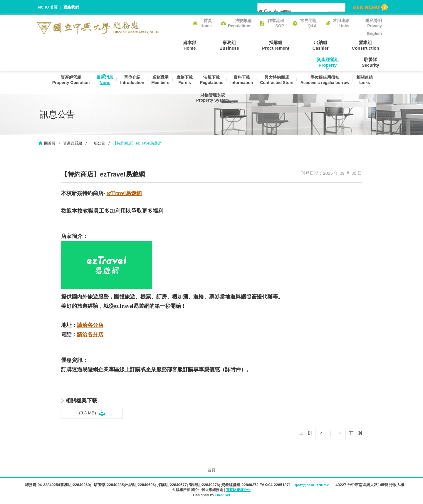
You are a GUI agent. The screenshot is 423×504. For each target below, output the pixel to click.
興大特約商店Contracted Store (279, 83)
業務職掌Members (157, 83)
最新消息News (100, 83)
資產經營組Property (371, 45)
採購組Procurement (250, 45)
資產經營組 (73, 144)
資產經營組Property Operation (64, 83)
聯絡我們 (71, 7)
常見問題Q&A (308, 23)
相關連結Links (369, 83)
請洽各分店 (90, 326)
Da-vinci (223, 496)
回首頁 (50, 144)
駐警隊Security (373, 62)
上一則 (306, 434)
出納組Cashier (289, 45)
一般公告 (98, 144)
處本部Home (175, 45)
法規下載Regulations (211, 83)
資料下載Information (242, 83)
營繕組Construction (329, 45)
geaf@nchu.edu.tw (312, 486)
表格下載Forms (183, 83)
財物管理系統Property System (211, 105)
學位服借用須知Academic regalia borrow (328, 83)
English (374, 33)
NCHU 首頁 (48, 7)
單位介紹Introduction (128, 83)
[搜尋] (294, 11)
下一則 (355, 434)
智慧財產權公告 (238, 491)
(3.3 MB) (88, 413)
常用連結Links (341, 23)
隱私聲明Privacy (374, 23)
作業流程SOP (276, 23)
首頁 (211, 471)
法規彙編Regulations (240, 23)
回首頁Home (206, 23)
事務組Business (209, 45)
